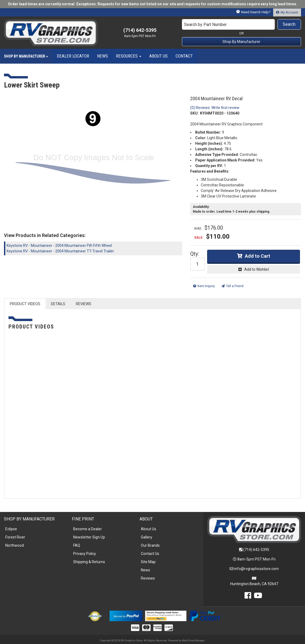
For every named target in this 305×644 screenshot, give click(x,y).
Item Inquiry (206, 286)
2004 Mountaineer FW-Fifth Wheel (84, 246)
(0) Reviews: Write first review (215, 108)
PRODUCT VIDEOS (25, 304)
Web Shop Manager (193, 640)
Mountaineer (42, 246)
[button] (241, 24)
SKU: (194, 113)
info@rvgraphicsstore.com (256, 569)
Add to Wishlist (257, 269)
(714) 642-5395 (256, 550)
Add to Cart (258, 256)
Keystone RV (17, 246)
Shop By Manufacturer (241, 42)
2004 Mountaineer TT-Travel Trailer (85, 251)
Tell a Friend (235, 286)
